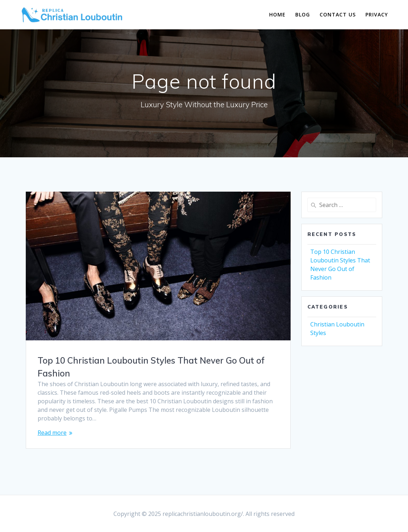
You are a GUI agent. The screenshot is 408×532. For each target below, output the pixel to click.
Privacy (377, 14)
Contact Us (338, 14)
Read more (52, 433)
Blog (303, 14)
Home (277, 14)
